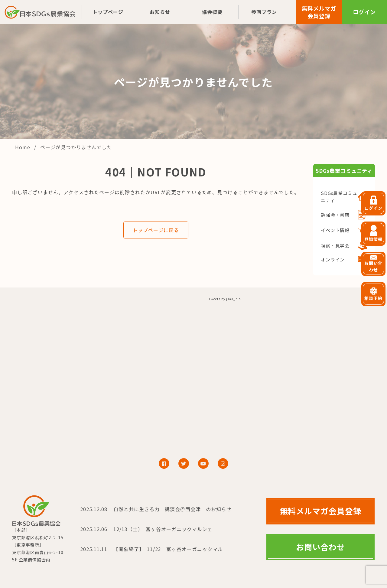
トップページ (108, 12)
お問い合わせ (320, 547)
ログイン (364, 12)
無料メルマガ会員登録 (319, 12)
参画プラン (264, 12)
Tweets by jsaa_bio (225, 299)
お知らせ (160, 12)
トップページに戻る (156, 230)
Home (23, 147)
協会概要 (212, 12)
